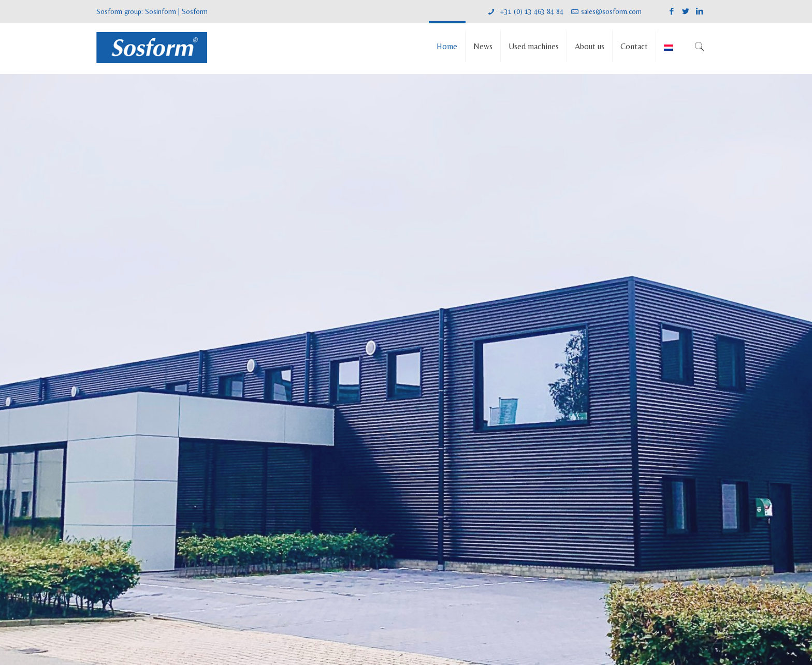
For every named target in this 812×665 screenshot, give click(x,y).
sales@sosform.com (611, 11)
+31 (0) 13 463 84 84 (531, 11)
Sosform (195, 11)
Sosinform (161, 11)
